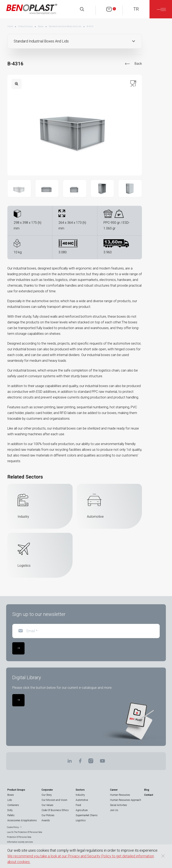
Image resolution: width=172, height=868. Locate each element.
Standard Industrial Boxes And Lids (65, 26)
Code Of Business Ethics (55, 810)
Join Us (114, 810)
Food (78, 805)
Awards (46, 820)
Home (10, 26)
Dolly (10, 810)
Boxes (41, 26)
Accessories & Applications (22, 820)
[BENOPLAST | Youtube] (102, 762)
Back (138, 64)
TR (136, 9)
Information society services (20, 842)
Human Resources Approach (126, 800)
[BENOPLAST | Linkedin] (70, 762)
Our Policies (48, 815)
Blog (147, 790)
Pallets (11, 815)
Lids (10, 800)
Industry (80, 795)
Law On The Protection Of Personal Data (25, 832)
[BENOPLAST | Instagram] (91, 762)
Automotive (82, 800)
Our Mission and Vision (54, 800)
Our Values (47, 805)
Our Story (47, 795)
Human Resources (120, 795)
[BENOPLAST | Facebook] (80, 762)
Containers (13, 805)
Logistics (81, 820)
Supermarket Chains (87, 815)
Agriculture (82, 810)
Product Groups (25, 26)
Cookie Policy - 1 (14, 827)
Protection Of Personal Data (19, 837)
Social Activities (119, 805)
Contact (149, 795)
